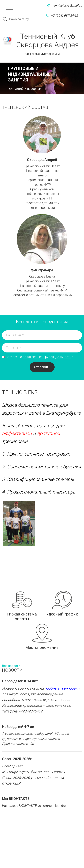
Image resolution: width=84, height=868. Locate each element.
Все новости (11, 666)
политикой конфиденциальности (47, 357)
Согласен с (39, 357)
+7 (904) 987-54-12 (64, 16)
